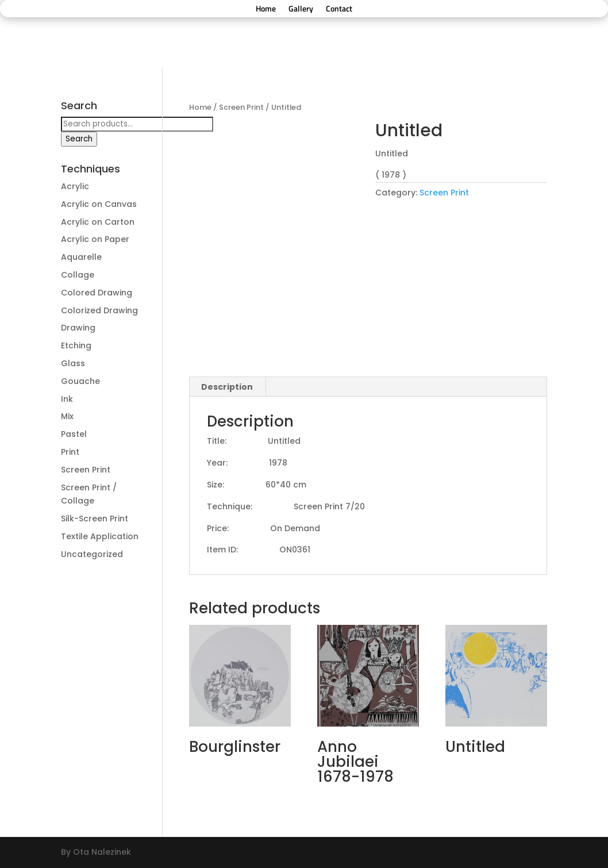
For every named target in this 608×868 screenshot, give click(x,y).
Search (79, 139)
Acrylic (75, 186)
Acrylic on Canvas (99, 204)
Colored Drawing (97, 293)
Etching (76, 345)
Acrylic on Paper (95, 239)
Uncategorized (92, 554)
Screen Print (241, 107)
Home (266, 9)
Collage (78, 275)
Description (227, 387)
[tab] (227, 387)
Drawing (78, 328)
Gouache (80, 381)
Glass (73, 363)
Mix (67, 416)
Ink (67, 399)
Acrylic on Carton (98, 222)
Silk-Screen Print (95, 519)
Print (70, 452)
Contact (339, 9)
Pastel (74, 434)
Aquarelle (81, 257)
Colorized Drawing (99, 310)
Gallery (301, 9)
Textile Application (100, 536)
